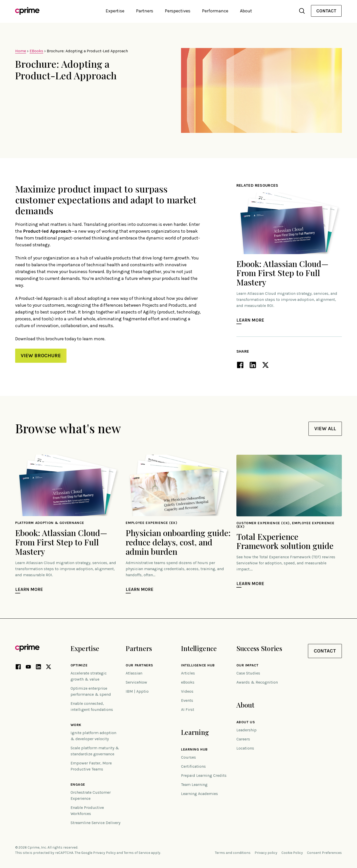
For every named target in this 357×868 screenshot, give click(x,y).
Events (187, 700)
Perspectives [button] (178, 11)
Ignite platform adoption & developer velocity (93, 736)
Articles (188, 673)
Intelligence (199, 648)
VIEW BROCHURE (41, 356)
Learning (195, 732)
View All (325, 429)
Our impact (248, 665)
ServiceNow (136, 682)
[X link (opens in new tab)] (49, 668)
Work (76, 725)
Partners (139, 648)
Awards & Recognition (257, 682)
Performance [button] (215, 11)
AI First (188, 709)
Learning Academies (199, 794)
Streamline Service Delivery (95, 823)
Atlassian (134, 673)
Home (21, 51)
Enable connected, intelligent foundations (92, 706)
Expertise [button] (115, 11)
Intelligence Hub (198, 665)
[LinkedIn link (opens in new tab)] (38, 668)
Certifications (193, 766)
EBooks (36, 51)
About (245, 705)
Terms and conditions (233, 853)
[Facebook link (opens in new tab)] (18, 668)
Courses (188, 757)
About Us (246, 722)
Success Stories (259, 648)
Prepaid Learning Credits (204, 775)
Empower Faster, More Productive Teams (91, 766)
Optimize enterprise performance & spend (91, 691)
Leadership (247, 730)
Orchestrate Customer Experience (91, 795)
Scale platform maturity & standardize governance (95, 751)
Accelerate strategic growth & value (89, 676)
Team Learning (194, 785)
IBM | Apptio (137, 691)
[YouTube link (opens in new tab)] (28, 668)
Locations (245, 748)
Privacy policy (266, 853)
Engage (78, 785)
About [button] (246, 11)
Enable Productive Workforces (87, 811)
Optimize (79, 665)
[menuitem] (326, 11)
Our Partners (139, 665)
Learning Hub (194, 750)
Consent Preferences (324, 853)
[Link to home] (27, 11)
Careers (243, 739)
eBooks (188, 682)
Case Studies (248, 673)
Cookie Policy (292, 853)
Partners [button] (145, 11)
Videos (187, 691)
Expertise (85, 648)
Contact (326, 11)
